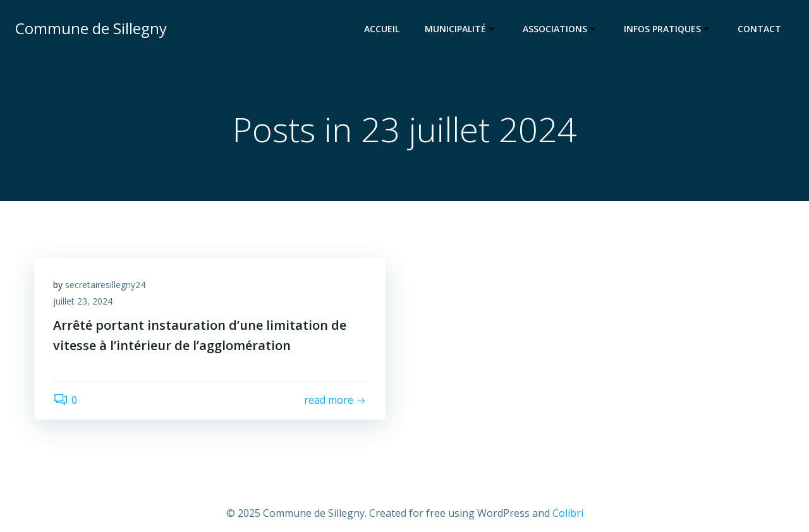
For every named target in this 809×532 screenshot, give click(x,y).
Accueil (382, 29)
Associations (561, 29)
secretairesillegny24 (105, 285)
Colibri (568, 513)
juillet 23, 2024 (83, 301)
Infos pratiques (668, 29)
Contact (759, 29)
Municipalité (461, 29)
